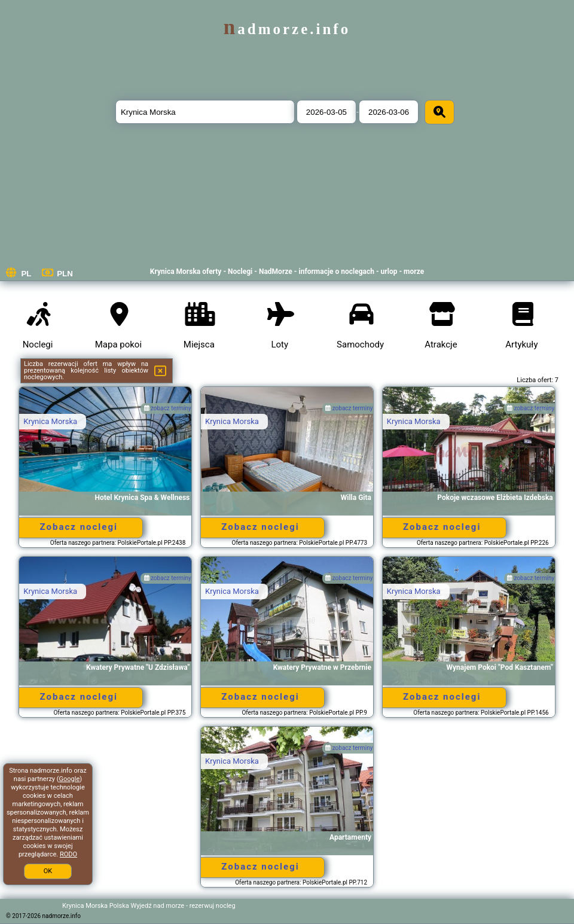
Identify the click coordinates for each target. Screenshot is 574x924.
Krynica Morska (50, 421)
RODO (68, 854)
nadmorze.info (287, 29)
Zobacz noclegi (79, 527)
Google (70, 779)
